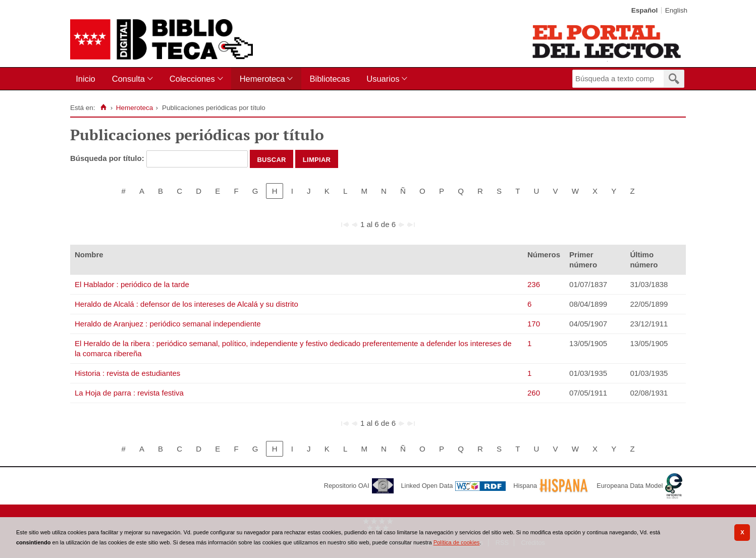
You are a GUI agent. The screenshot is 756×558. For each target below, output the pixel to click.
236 (534, 284)
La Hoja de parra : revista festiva (129, 393)
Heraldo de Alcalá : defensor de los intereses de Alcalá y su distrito (186, 304)
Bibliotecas (330, 79)
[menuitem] (88, 79)
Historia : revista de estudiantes (127, 373)
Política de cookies (457, 542)
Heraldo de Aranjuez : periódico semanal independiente (168, 324)
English (676, 10)
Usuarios (383, 79)
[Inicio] (103, 107)
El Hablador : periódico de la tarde (132, 284)
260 (534, 393)
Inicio (86, 79)
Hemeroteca (262, 79)
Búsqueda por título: (108, 158)
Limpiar (317, 159)
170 (534, 324)
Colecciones (192, 79)
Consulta (128, 79)
